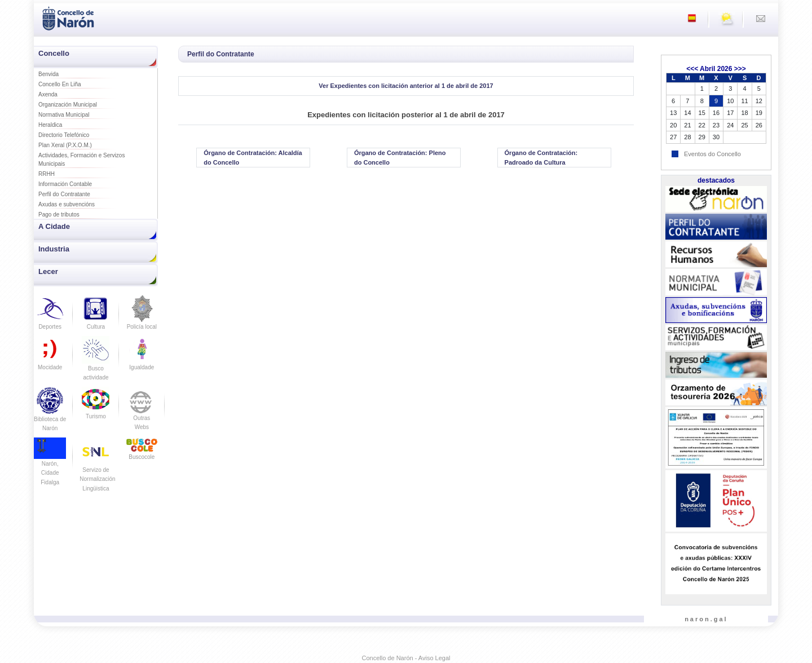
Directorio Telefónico (64, 135)
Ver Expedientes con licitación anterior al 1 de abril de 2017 (406, 86)
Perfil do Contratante (64, 194)
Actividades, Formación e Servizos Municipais (81, 160)
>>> (740, 69)
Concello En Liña (60, 84)
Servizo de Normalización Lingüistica (97, 470)
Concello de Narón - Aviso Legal (406, 658)
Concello (54, 53)
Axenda (48, 94)
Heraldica (50, 125)
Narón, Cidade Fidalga (50, 465)
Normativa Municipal (64, 115)
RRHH (47, 174)
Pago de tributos (59, 215)
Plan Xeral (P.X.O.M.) (65, 145)
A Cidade (54, 226)
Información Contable (65, 184)
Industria (54, 249)
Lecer (48, 271)
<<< (692, 69)
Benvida (48, 74)
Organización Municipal (68, 105)
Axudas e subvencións (67, 204)
